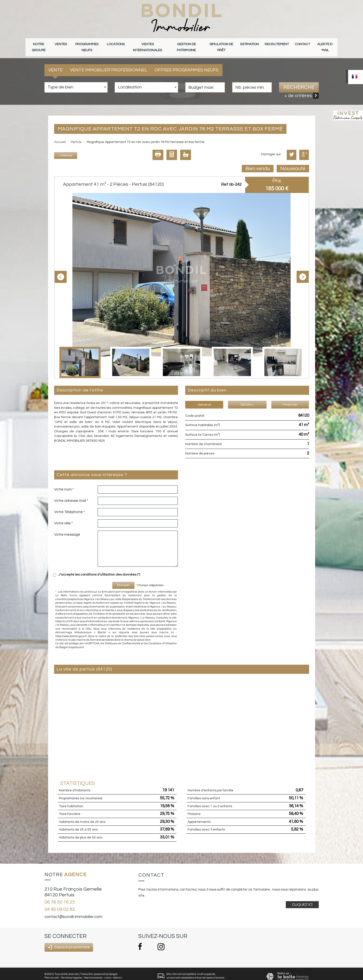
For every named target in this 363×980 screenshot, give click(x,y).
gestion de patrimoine (189, 44)
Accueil (60, 135)
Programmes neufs (88, 44)
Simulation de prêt (226, 44)
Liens (108, 971)
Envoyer (123, 578)
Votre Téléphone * (70, 505)
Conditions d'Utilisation (162, 636)
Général (204, 398)
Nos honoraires (93, 971)
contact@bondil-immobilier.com (73, 910)
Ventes (61, 44)
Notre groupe (39, 44)
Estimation (255, 44)
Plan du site (52, 971)
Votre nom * (64, 482)
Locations (116, 44)
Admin (117, 971)
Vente (55, 63)
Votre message (67, 527)
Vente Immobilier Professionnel (109, 63)
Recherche (299, 80)
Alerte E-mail (325, 44)
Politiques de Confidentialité (123, 636)
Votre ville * (64, 516)
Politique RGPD (54, 974)
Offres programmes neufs (187, 63)
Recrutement (279, 44)
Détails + (247, 398)
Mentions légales (71, 971)
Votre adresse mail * (71, 494)
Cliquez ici (302, 897)
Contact (302, 44)
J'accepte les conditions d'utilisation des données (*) (99, 568)
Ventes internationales (148, 44)
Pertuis (76, 135)
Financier (290, 398)
